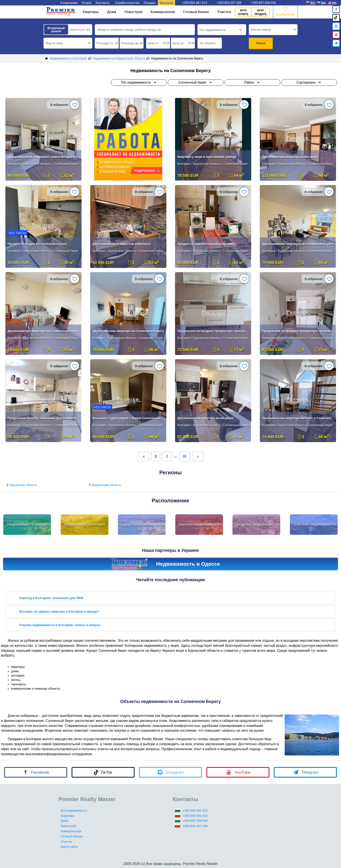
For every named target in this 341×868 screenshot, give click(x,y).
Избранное (285, 11)
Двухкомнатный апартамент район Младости (42, 157)
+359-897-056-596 (195, 821)
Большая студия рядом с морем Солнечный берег (129, 418)
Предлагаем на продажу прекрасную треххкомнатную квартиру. (213, 331)
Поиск (261, 43)
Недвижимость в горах (84, 524)
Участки (224, 12)
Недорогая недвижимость (142, 524)
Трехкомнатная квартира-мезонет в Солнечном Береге (298, 418)
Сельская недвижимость (314, 524)
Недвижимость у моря (27, 524)
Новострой (133, 12)
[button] (68, 43)
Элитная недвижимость (199, 524)
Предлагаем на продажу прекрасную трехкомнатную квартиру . (298, 331)
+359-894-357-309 (195, 826)
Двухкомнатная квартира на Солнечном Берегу (298, 244)
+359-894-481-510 (195, 811)
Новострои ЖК (80, 30)
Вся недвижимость (74, 811)
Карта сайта (69, 847)
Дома (112, 12)
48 (184, 456)
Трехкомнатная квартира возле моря (290, 157)
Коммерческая (163, 12)
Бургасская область (21, 485)
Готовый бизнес (196, 12)
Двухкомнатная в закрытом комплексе (122, 244)
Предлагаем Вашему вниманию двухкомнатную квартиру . (44, 418)
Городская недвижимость (257, 524)
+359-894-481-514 (195, 816)
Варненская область (104, 485)
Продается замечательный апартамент (207, 244)
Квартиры (91, 12)
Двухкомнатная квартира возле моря (205, 418)
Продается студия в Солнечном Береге (37, 244)
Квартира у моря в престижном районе (207, 157)
